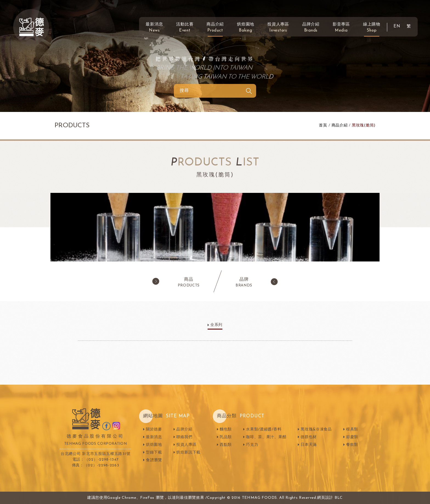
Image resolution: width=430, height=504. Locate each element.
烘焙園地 (246, 28)
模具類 (352, 430)
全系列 (216, 325)
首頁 (323, 126)
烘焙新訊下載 (188, 453)
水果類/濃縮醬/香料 (264, 430)
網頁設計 (325, 498)
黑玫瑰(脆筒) (364, 126)
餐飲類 (352, 445)
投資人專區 (278, 28)
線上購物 (372, 28)
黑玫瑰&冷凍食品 (316, 430)
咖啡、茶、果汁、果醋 (266, 437)
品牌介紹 (311, 28)
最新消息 (154, 28)
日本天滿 (309, 445)
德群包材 (309, 437)
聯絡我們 (184, 437)
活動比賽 (185, 28)
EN (397, 26)
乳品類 (226, 437)
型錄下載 (154, 453)
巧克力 (252, 445)
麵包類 (226, 430)
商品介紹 (215, 28)
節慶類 (352, 437)
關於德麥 (154, 430)
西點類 (226, 445)
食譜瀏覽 (154, 460)
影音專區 (341, 28)
